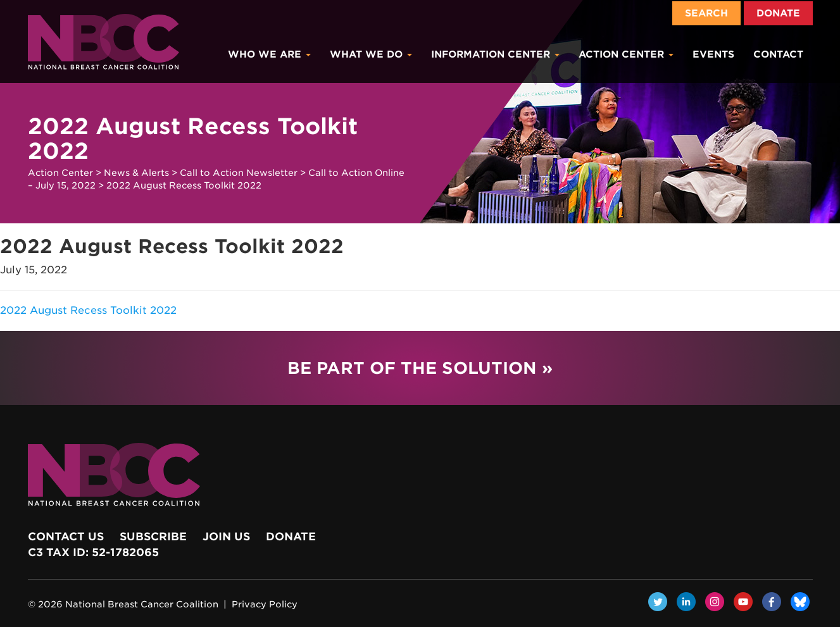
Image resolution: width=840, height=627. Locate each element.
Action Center (626, 54)
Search (706, 13)
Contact (778, 54)
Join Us (226, 537)
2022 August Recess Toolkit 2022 (88, 310)
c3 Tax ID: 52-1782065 (93, 552)
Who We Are (269, 54)
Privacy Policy (265, 604)
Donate (778, 13)
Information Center (495, 54)
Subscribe (153, 537)
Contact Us (66, 537)
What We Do (371, 54)
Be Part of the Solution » (420, 368)
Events (713, 54)
